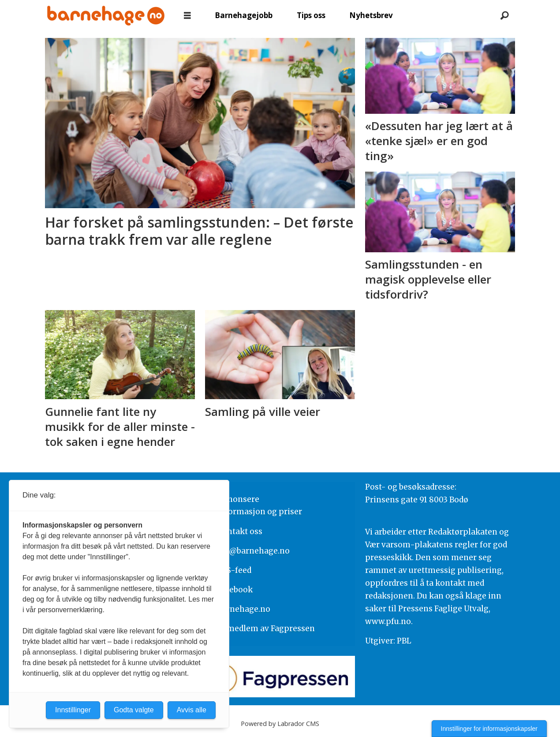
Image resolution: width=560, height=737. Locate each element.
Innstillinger (73, 710)
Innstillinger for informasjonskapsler (489, 729)
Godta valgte (134, 710)
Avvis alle (192, 710)
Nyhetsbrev (371, 15)
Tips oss (311, 15)
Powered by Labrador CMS (280, 724)
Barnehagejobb (244, 15)
